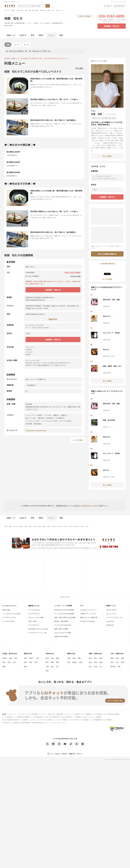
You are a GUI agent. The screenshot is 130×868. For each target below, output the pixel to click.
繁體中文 (72, 754)
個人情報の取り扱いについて (40, 723)
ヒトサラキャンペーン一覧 (37, 633)
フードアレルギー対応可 (49, 421)
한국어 (79, 754)
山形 (14, 662)
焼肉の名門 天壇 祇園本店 (112, 300)
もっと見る (107, 156)
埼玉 (25, 662)
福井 (47, 671)
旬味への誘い (33, 621)
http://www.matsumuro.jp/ (36, 430)
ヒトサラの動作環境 (32, 714)
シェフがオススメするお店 (11, 614)
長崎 (122, 658)
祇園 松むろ (51, 10)
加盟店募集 (60, 714)
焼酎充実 (41, 418)
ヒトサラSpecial (34, 610)
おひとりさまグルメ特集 (63, 633)
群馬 (25, 666)
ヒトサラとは (21, 714)
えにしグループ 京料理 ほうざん (112, 333)
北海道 (5, 658)
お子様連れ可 (60, 418)
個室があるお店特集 (61, 637)
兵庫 (74, 658)
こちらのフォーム (87, 506)
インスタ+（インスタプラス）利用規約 (41, 720)
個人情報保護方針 (25, 723)
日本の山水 (110, 625)
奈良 (69, 662)
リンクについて (69, 714)
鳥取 (96, 662)
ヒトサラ (7, 10)
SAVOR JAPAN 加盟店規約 (52, 717)
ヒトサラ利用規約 (97, 714)
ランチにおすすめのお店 (63, 625)
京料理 (23, 23)
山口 (101, 666)
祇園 (21, 526)
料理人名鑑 (6, 610)
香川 (96, 658)
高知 (90, 662)
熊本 (112, 662)
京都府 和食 (20, 10)
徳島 (90, 658)
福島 (4, 666)
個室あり (56, 415)
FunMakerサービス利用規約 (11, 723)
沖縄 (119, 666)
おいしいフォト (111, 614)
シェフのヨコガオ (8, 621)
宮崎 (122, 662)
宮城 (4, 662)
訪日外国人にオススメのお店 (38, 629)
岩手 (16, 658)
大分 (117, 662)
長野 (58, 658)
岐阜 (47, 662)
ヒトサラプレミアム (9, 618)
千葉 (37, 658)
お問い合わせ (51, 714)
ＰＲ (82, 606)
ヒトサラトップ (11, 714)
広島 (96, 666)
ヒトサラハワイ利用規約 (60, 720)
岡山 (90, 666)
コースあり (48, 415)
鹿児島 (113, 666)
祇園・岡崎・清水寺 (11, 526)
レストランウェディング (114, 618)
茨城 (31, 662)
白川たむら (107, 316)
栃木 (36, 662)
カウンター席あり (66, 421)
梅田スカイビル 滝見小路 (89, 618)
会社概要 (77, 714)
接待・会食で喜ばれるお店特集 (65, 618)
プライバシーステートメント (58, 723)
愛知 (58, 662)
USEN (4, 714)
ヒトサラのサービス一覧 (118, 2)
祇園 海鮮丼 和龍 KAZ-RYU (112, 366)
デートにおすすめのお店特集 (64, 614)
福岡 (112, 658)
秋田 (9, 662)
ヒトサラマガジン (34, 614)
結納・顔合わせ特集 (61, 629)
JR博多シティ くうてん (88, 614)
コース (17, 45)
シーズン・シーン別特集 (63, 606)
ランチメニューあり (32, 421)
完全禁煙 (29, 424)
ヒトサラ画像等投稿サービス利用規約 (101, 720)
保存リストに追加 (84, 16)
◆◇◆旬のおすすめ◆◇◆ (40, 51)
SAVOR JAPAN (111, 610)
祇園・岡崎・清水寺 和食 (32, 10)
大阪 (69, 658)
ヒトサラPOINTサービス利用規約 (79, 720)
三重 (47, 666)
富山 (52, 666)
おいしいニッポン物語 (36, 618)
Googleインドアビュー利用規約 (92, 717)
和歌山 (75, 662)
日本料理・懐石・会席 (11, 23)
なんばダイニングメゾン (89, 610)
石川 (58, 666)
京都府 (13, 10)
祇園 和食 (43, 10)
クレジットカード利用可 (34, 415)
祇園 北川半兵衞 (109, 420)
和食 (19, 23)
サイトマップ (43, 714)
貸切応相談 (37, 424)
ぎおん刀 (106, 349)
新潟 (47, 658)
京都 (79, 658)
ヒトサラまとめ (34, 625)
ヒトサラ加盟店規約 (37, 717)
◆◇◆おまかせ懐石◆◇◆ (16, 51)
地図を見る (53, 319)
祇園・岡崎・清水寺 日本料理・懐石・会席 (57, 526)
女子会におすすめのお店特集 (64, 610)
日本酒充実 (50, 418)
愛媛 (101, 658)
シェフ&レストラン (9, 606)
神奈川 (31, 658)
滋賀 (81, 662)
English (57, 754)
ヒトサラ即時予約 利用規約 (111, 714)
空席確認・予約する (112, 26)
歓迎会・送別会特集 (61, 621)
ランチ (26, 45)
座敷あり (64, 415)
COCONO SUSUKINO (87, 621)
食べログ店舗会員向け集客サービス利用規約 (15, 720)
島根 (101, 662)
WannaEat (110, 621)
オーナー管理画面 (86, 714)
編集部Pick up (34, 606)
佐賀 (117, 658)
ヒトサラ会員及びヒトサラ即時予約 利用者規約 (16, 717)
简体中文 (65, 754)
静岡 (52, 662)
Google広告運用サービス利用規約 (71, 717)
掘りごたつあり (31, 418)
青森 (11, 658)
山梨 (52, 658)
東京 (25, 658)
